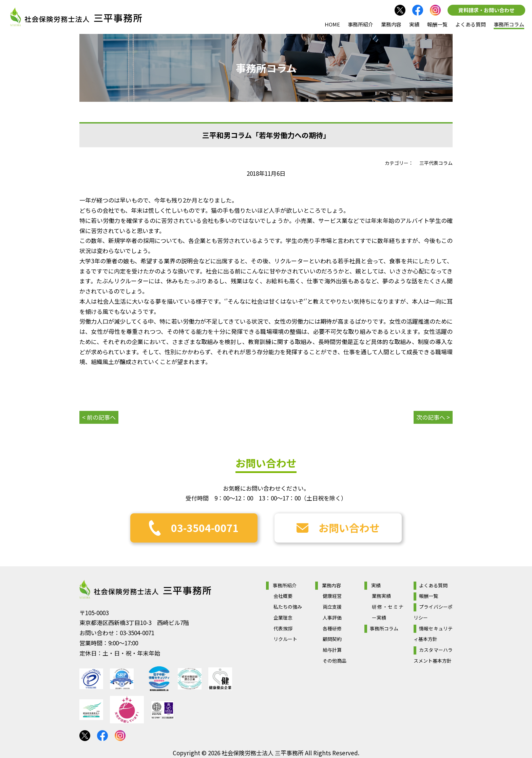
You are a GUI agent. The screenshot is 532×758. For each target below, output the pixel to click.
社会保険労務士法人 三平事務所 (145, 589)
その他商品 (335, 661)
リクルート (285, 639)
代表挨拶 (283, 628)
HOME (332, 24)
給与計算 (332, 650)
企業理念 (283, 618)
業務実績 (381, 596)
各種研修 (332, 628)
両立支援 (332, 607)
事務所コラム (509, 24)
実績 (414, 24)
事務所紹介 (360, 24)
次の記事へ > (433, 417)
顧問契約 (332, 639)
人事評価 (332, 618)
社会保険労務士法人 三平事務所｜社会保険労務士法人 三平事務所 (76, 17)
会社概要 (283, 596)
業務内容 (391, 24)
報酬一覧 (437, 24)
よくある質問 (471, 24)
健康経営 (332, 596)
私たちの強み (288, 607)
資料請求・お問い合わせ (486, 10)
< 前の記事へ (99, 417)
